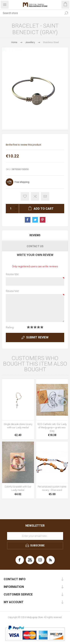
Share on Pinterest (43, 220)
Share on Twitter (35, 220)
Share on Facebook (28, 220)
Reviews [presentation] (35, 235)
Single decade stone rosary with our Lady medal (18, 426)
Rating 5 (42, 327)
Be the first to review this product (23, 145)
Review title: (12, 274)
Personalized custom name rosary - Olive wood (52, 488)
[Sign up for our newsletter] (35, 536)
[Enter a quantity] (10, 209)
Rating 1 (28, 327)
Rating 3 (35, 327)
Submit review (37, 337)
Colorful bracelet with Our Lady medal (18, 488)
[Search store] (31, 13)
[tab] (35, 235)
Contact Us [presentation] (35, 246)
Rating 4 (38, 327)
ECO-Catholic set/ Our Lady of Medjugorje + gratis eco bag (52, 427)
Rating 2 (32, 327)
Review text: (13, 291)
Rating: (10, 327)
